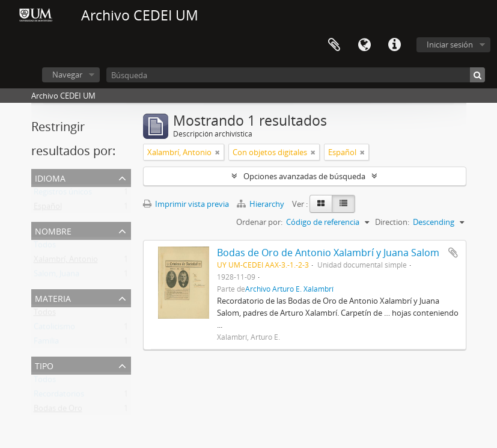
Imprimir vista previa (186, 204)
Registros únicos (63, 194)
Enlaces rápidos (394, 45)
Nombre (53, 230)
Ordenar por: (259, 222)
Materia (53, 297)
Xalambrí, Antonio (66, 262)
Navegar (67, 75)
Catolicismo (54, 329)
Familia (46, 343)
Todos (45, 247)
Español (48, 209)
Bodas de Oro (58, 411)
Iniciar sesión (450, 44)
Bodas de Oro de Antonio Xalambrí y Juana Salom (328, 253)
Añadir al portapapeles (453, 253)
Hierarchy (261, 204)
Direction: (392, 222)
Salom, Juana (56, 276)
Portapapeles (334, 45)
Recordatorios (59, 396)
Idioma (364, 45)
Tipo (44, 365)
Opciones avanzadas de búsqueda (304, 176)
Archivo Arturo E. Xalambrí (289, 289)
